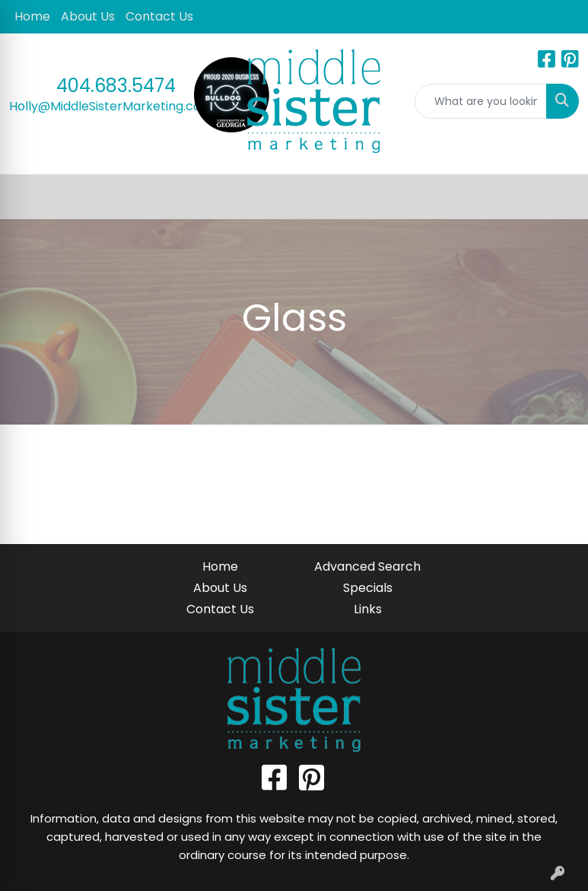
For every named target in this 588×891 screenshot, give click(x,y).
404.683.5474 (116, 86)
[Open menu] (558, 197)
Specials (368, 588)
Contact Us (159, 16)
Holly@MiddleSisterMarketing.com (111, 106)
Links (368, 609)
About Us (88, 16)
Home (32, 16)
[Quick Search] (481, 101)
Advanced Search (367, 566)
